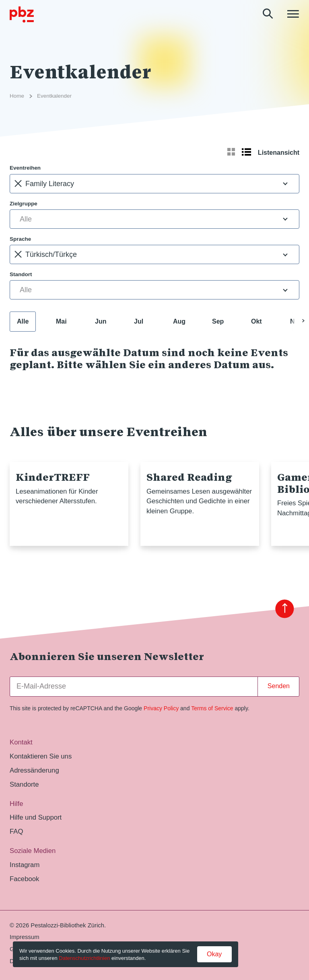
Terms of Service (212, 708)
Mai (61, 321)
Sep (218, 321)
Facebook (24, 879)
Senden (279, 686)
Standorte (24, 784)
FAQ (16, 831)
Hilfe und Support (36, 817)
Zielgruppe (24, 204)
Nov (296, 321)
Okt (256, 321)
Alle (23, 321)
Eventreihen (25, 168)
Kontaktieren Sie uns (41, 756)
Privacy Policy (161, 708)
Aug (179, 321)
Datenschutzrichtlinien (84, 958)
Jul (139, 321)
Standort (21, 274)
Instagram (25, 865)
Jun (101, 321)
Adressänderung (34, 770)
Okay (214, 954)
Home (17, 96)
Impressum (25, 937)
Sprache (20, 239)
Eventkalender (54, 96)
